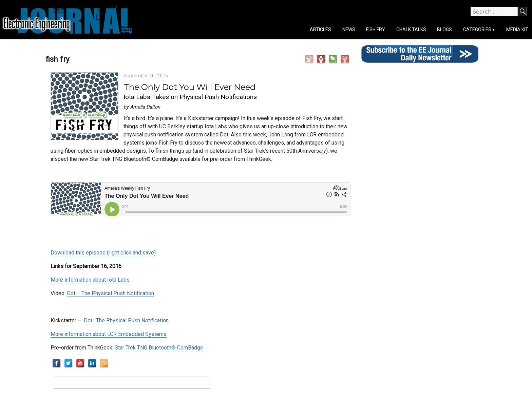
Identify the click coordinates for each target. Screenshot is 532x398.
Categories (477, 30)
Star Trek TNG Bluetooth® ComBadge (159, 348)
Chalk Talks (411, 30)
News (349, 30)
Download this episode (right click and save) (103, 253)
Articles (320, 30)
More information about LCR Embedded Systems (109, 334)
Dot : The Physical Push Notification (126, 320)
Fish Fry (376, 30)
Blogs (444, 30)
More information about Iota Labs (90, 280)
